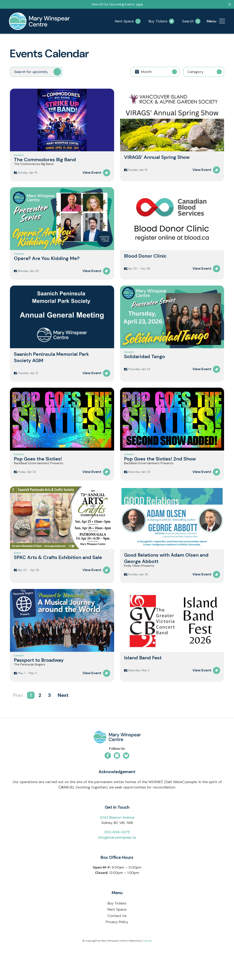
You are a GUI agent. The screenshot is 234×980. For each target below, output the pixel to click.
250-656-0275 (117, 858)
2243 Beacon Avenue (117, 843)
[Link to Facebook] (108, 781)
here (140, 4)
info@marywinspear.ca (117, 863)
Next (63, 721)
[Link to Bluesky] (126, 781)
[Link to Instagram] (117, 781)
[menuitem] (222, 21)
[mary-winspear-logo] (39, 21)
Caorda (147, 966)
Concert (19, 157)
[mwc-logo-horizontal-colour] (117, 763)
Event (17, 571)
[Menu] (222, 21)
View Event (92, 179)
